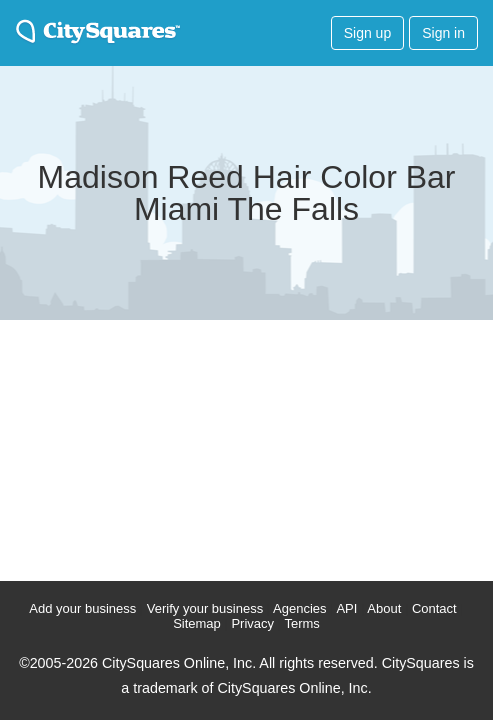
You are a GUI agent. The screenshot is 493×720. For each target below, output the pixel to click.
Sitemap (197, 623)
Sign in (443, 33)
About (384, 608)
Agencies (299, 608)
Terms (301, 623)
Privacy (252, 623)
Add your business (82, 608)
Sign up (367, 33)
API (346, 608)
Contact (434, 608)
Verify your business (205, 608)
